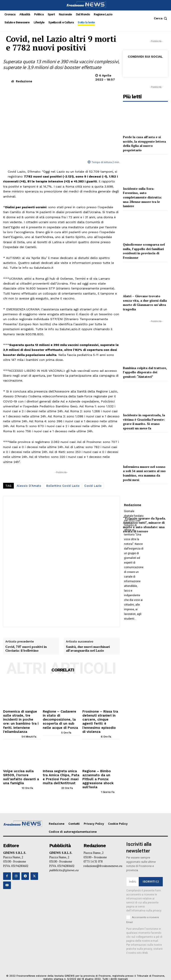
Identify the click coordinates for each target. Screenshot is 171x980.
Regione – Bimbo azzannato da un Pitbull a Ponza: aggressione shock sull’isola (101, 769)
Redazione (24, 81)
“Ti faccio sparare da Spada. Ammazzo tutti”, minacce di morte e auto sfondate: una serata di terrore (144, 525)
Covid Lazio (93, 486)
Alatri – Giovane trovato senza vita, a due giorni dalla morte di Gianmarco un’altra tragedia (145, 303)
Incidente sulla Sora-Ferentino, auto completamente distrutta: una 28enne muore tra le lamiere (142, 197)
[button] (161, 18)
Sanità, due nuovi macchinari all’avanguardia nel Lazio (88, 649)
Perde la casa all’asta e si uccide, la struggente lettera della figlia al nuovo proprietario (144, 143)
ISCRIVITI (151, 869)
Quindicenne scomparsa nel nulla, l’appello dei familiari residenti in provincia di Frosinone (144, 251)
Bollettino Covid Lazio (63, 486)
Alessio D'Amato (29, 486)
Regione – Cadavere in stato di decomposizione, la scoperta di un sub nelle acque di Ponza (61, 716)
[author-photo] (12, 729)
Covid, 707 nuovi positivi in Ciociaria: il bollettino (26, 649)
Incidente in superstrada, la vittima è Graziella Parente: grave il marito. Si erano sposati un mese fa (144, 422)
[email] (132, 869)
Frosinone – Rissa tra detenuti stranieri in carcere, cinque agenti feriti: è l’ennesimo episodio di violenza (99, 718)
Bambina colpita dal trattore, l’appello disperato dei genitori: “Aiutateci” (145, 372)
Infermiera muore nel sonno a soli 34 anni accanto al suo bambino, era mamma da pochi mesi (144, 473)
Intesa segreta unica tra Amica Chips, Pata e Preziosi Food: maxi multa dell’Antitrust (60, 769)
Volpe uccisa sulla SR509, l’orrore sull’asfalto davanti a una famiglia (22, 768)
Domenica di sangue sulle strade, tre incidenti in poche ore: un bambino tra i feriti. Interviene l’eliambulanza (22, 718)
